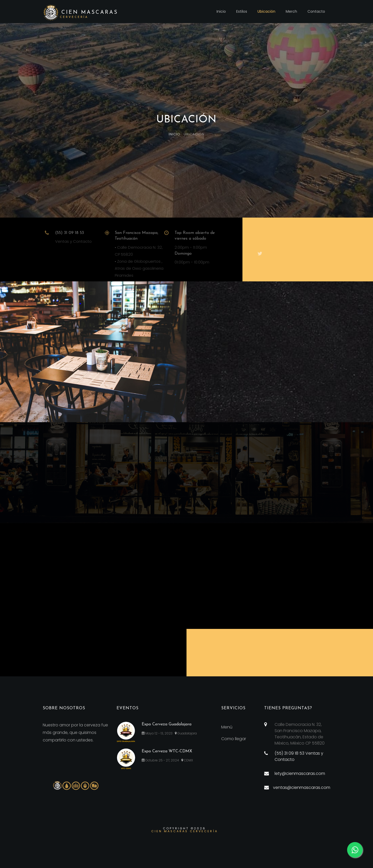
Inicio (221, 11)
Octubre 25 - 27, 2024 (160, 760)
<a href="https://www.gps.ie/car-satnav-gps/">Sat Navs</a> (93, 575)
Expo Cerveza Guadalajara (167, 724)
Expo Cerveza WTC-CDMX (167, 751)
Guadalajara (186, 733)
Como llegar (234, 739)
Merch (291, 11)
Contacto (316, 11)
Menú (227, 727)
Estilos (242, 11)
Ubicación (266, 11)
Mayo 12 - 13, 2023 (157, 733)
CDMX (187, 760)
